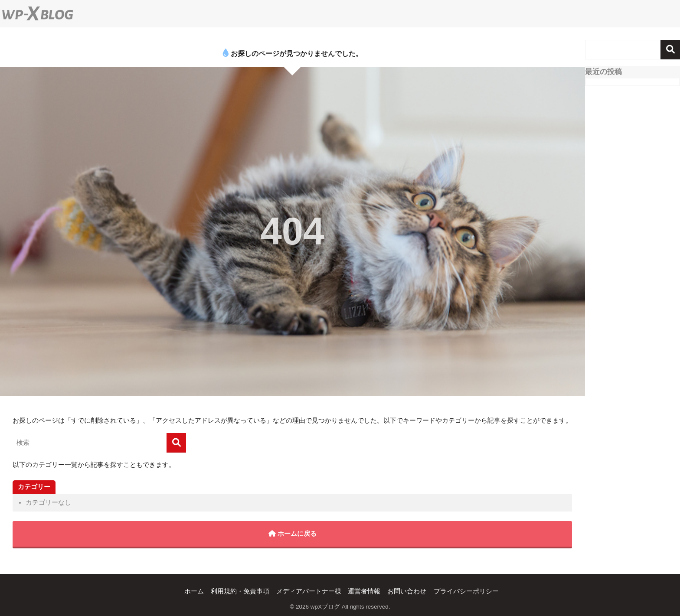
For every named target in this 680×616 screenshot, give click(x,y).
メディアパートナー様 (309, 591)
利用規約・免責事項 (240, 591)
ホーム (194, 591)
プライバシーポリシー (466, 591)
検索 (670, 50)
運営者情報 (364, 591)
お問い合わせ (407, 591)
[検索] (176, 443)
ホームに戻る (293, 534)
